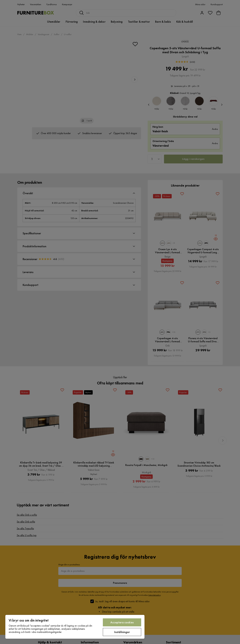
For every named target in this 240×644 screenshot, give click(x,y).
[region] (75, 627)
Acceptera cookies (122, 622)
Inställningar (122, 632)
